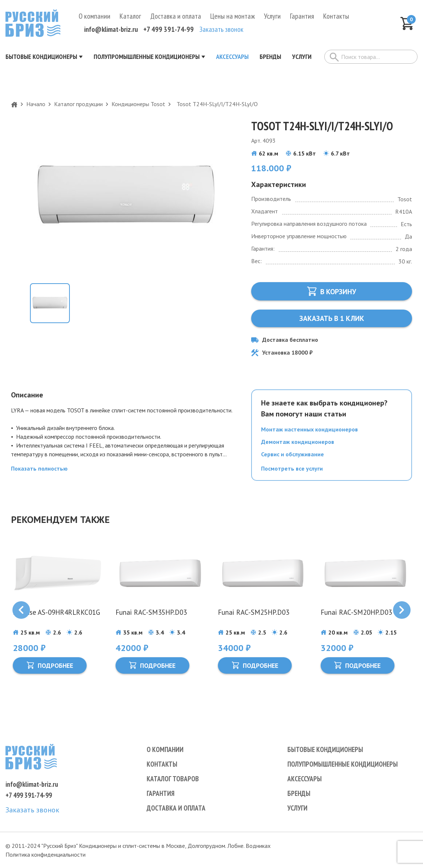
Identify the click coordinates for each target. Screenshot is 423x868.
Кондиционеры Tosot (138, 106)
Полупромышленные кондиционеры (345, 764)
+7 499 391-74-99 (169, 31)
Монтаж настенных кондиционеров (309, 431)
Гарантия (302, 18)
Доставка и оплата (176, 18)
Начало (36, 106)
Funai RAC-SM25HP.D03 (255, 615)
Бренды (299, 793)
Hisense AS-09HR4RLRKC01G (40, 619)
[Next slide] (402, 613)
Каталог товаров (173, 779)
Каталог (130, 18)
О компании (95, 18)
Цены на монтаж (233, 18)
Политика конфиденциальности (46, 854)
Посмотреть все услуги (292, 471)
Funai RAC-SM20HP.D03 (358, 615)
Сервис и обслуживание (292, 456)
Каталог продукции (78, 106)
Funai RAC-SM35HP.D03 (153, 615)
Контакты (336, 18)
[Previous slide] (21, 613)
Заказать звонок (221, 31)
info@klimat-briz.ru (111, 31)
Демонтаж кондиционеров (298, 444)
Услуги (272, 18)
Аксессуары (305, 779)
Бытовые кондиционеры (327, 749)
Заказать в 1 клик (332, 321)
